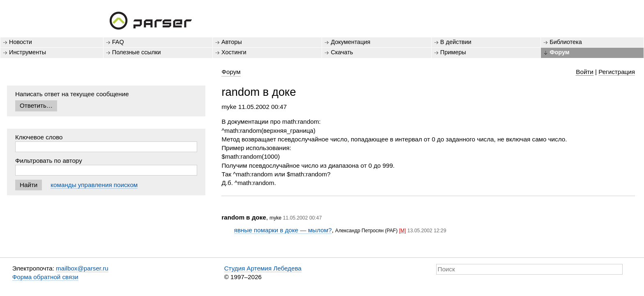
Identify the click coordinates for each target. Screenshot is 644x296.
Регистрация (617, 72)
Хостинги (234, 52)
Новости (21, 42)
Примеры (453, 52)
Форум (559, 52)
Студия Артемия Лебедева (263, 268)
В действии (456, 42)
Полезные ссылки (137, 52)
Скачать (342, 52)
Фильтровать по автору (49, 161)
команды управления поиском (94, 185)
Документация (350, 42)
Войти (585, 72)
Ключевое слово (39, 137)
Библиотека (566, 42)
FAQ (118, 42)
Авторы (232, 42)
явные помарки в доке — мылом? (283, 230)
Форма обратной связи (45, 277)
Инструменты (28, 52)
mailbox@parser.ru (82, 268)
